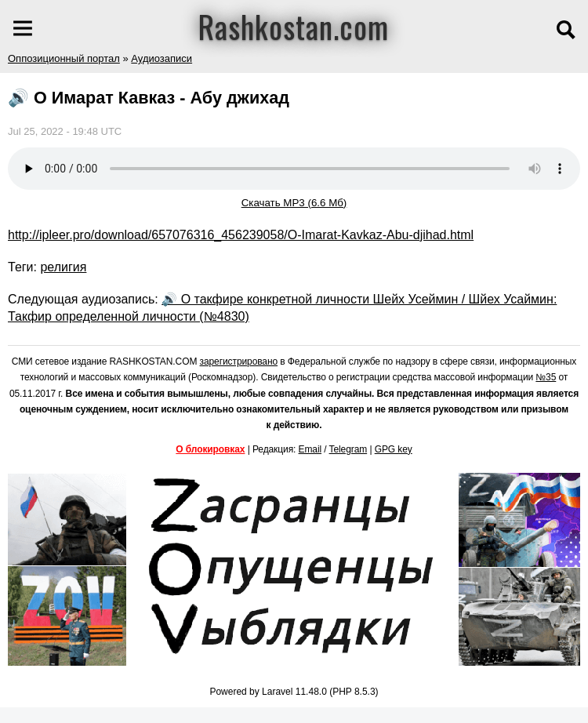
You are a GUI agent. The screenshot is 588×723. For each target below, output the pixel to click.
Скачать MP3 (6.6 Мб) (294, 203)
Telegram (348, 449)
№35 (546, 377)
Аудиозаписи (162, 58)
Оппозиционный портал (64, 58)
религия (63, 267)
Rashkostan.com (294, 26)
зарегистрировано (239, 361)
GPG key (394, 449)
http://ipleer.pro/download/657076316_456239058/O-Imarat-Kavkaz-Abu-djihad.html (241, 235)
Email (310, 449)
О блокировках (210, 449)
